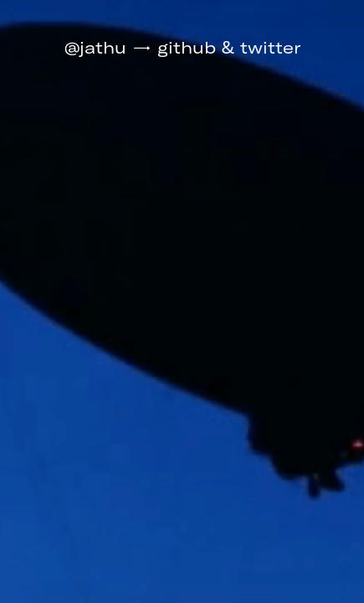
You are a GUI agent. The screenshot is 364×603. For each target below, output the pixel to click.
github (187, 47)
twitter (270, 47)
